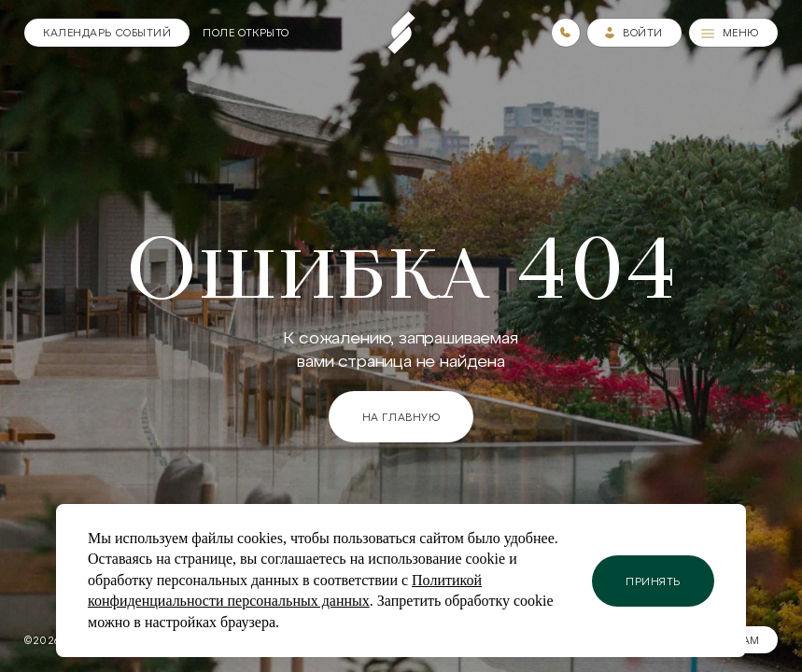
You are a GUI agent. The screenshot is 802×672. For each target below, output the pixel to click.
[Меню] (733, 33)
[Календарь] (107, 33)
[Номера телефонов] (566, 33)
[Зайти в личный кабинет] (634, 33)
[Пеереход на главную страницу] (401, 33)
